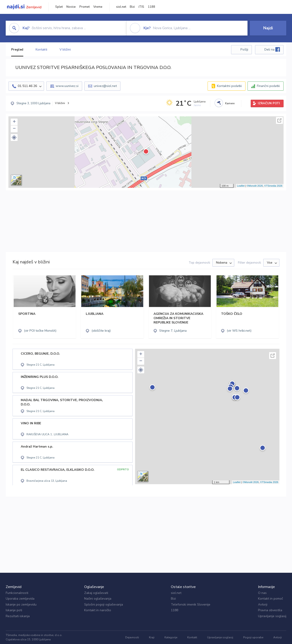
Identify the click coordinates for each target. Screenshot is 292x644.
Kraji (152, 637)
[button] (14, 137)
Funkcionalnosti (17, 593)
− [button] (14, 129)
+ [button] (14, 122)
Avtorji (263, 605)
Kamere (230, 103)
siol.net (121, 7)
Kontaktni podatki (229, 86)
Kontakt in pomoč (270, 599)
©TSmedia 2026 (273, 186)
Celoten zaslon (279, 120)
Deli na (272, 49)
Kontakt (192, 637)
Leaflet (241, 186)
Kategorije (171, 637)
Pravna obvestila (270, 610)
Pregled (17, 50)
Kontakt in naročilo (98, 610)
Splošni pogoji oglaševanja (104, 605)
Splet (59, 7)
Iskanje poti (14, 610)
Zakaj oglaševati (96, 593)
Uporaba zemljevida (20, 599)
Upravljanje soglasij (272, 616)
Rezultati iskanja (18, 616)
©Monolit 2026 (255, 186)
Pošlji (244, 50)
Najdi (268, 28)
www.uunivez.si (67, 86)
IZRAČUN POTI (269, 103)
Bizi (132, 7)
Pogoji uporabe (253, 637)
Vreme (98, 7)
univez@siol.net (105, 86)
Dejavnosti (132, 637)
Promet (85, 7)
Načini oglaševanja (98, 599)
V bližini (65, 50)
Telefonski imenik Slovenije (191, 605)
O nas (262, 593)
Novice (71, 7)
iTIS (141, 7)
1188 (151, 7)
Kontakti (41, 50)
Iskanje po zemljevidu (21, 605)
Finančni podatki (268, 86)
